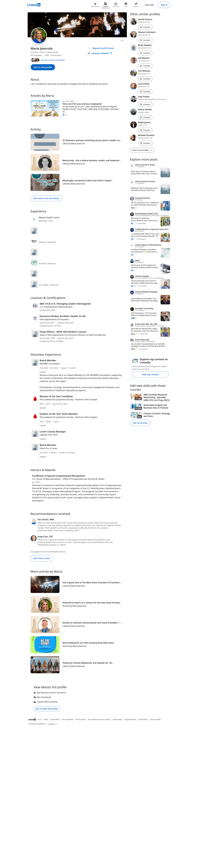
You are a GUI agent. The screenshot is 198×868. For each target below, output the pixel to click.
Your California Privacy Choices (99, 719)
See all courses (140, 423)
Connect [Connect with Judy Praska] (145, 104)
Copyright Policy (130, 719)
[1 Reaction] (133, 255)
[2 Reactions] (134, 318)
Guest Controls (155, 719)
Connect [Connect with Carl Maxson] (145, 79)
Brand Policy (143, 719)
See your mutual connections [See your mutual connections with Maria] (53, 60)
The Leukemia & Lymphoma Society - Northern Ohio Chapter (69, 399)
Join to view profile (43, 67)
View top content (150, 374)
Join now (149, 5)
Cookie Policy (118, 719)
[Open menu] (122, 40)
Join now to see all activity (46, 198)
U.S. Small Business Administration (56, 307)
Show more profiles (142, 150)
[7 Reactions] (133, 223)
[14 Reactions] (133, 286)
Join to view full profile (47, 709)
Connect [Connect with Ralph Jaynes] (145, 130)
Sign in (164, 5)
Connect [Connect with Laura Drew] (145, 92)
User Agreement (67, 719)
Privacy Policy (81, 719)
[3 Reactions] (134, 208)
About (46, 719)
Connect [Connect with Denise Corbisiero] (145, 40)
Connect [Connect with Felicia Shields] (145, 117)
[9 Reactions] (133, 239)
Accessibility (55, 719)
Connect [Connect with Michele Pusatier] (145, 143)
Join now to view (42, 558)
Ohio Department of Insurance (54, 319)
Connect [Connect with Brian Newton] (145, 53)
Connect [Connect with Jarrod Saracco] (145, 27)
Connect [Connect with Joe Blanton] (145, 66)
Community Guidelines (37, 724)
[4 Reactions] (133, 270)
